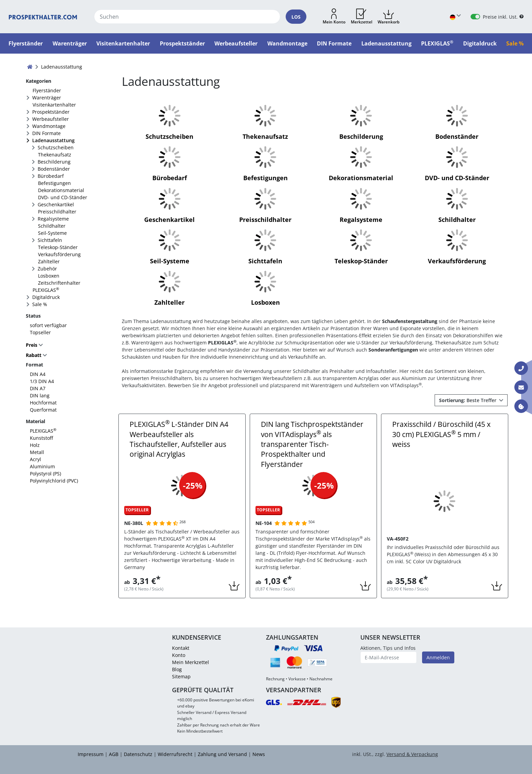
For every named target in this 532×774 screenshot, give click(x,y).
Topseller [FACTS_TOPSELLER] (40, 332)
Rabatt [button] (34, 355)
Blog (177, 669)
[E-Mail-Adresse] (389, 657)
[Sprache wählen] (455, 17)
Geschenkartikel (56, 204)
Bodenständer (54, 169)
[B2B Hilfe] (521, 17)
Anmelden (438, 657)
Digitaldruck (46, 297)
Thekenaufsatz (55, 155)
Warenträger (47, 98)
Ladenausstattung (53, 140)
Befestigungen (54, 183)
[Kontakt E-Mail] (521, 387)
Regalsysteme (53, 219)
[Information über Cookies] (521, 406)
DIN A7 (38, 388)
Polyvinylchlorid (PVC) (54, 481)
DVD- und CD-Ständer (63, 197)
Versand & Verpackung (412, 754)
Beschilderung (54, 162)
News (259, 754)
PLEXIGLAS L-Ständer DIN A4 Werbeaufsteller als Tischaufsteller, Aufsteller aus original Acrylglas (179, 439)
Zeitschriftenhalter (59, 283)
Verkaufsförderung (59, 254)
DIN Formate (46, 133)
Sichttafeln (50, 240)
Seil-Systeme (52, 233)
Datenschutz (138, 754)
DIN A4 (38, 374)
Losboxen (49, 276)
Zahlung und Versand (222, 754)
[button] (334, 17)
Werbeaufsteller (51, 119)
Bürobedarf (51, 176)
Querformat (43, 410)
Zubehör (47, 269)
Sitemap (181, 676)
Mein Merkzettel (191, 662)
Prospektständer (51, 112)
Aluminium (42, 466)
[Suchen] (187, 17)
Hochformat (43, 403)
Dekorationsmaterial (61, 190)
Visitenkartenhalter (54, 105)
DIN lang (40, 395)
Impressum (91, 754)
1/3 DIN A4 (42, 381)
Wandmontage (49, 126)
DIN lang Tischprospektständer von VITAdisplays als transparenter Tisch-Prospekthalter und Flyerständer (312, 444)
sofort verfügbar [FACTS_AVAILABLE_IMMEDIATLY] (48, 325)
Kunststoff (41, 438)
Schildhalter (52, 226)
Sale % (40, 304)
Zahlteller (49, 261)
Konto (179, 655)
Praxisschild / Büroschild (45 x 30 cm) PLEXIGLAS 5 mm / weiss (441, 434)
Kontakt (181, 648)
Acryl (35, 459)
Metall (37, 452)
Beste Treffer (468, 400)
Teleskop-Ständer (58, 247)
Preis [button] (32, 345)
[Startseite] (43, 17)
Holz (35, 445)
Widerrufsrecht (175, 754)
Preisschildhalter (57, 212)
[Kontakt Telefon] (521, 368)
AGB (114, 754)
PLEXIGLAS (46, 290)
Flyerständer (47, 90)
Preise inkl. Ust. (500, 17)
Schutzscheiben (56, 147)
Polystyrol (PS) (45, 474)
